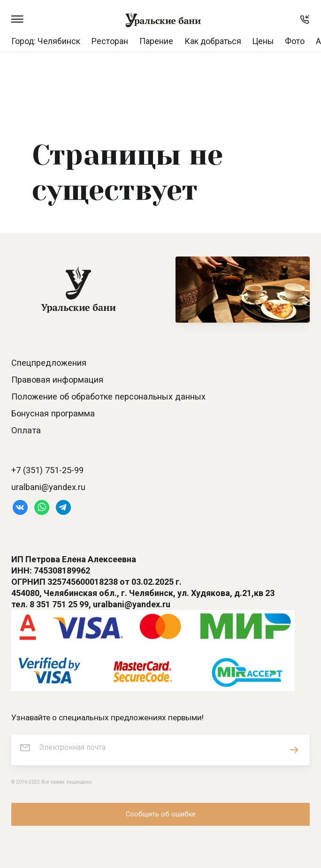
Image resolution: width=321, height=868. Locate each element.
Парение (156, 41)
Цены (263, 41)
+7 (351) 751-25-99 (47, 470)
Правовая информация (57, 380)
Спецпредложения (49, 363)
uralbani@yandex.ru (48, 487)
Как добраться (213, 41)
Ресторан (110, 41)
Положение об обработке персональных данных (108, 396)
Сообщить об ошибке (161, 814)
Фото (295, 41)
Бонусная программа (53, 413)
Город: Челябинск (46, 41)
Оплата (26, 430)
